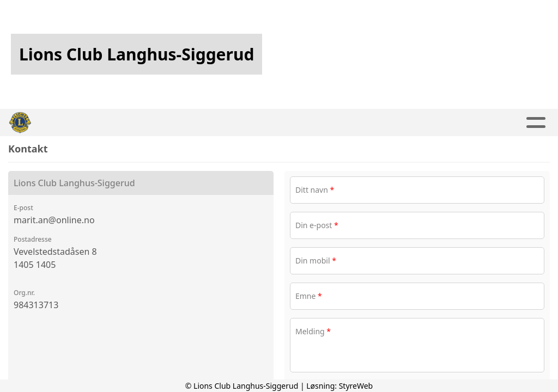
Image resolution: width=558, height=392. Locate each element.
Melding (313, 331)
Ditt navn (315, 190)
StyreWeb (356, 386)
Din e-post (317, 225)
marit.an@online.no (54, 220)
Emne (309, 296)
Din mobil (316, 261)
